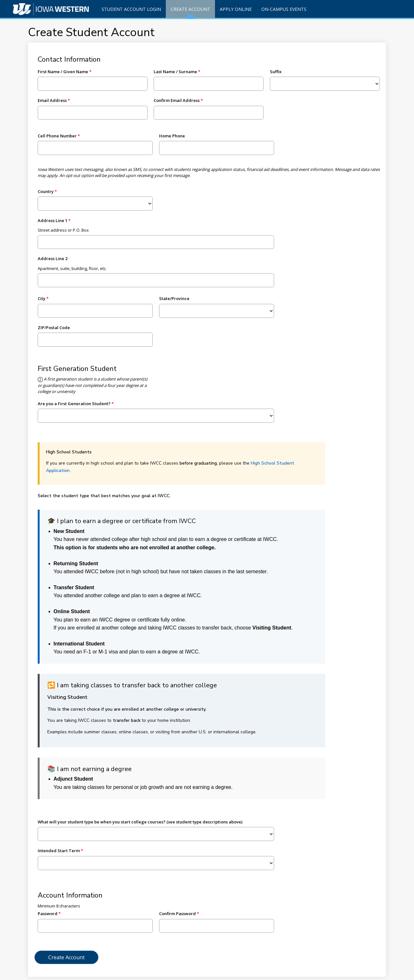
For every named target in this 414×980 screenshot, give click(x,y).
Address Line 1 (53, 220)
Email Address (52, 100)
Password (48, 914)
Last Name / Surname (175, 72)
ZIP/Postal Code (54, 328)
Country (46, 191)
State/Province (174, 298)
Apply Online (236, 9)
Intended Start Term (59, 851)
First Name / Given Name (63, 72)
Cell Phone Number (57, 136)
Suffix (276, 72)
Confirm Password (177, 914)
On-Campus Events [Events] (284, 9)
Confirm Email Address (177, 100)
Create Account (190, 12)
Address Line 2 (53, 259)
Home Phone (172, 136)
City (42, 298)
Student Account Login (131, 9)
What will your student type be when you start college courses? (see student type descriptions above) (140, 822)
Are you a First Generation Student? (74, 404)
